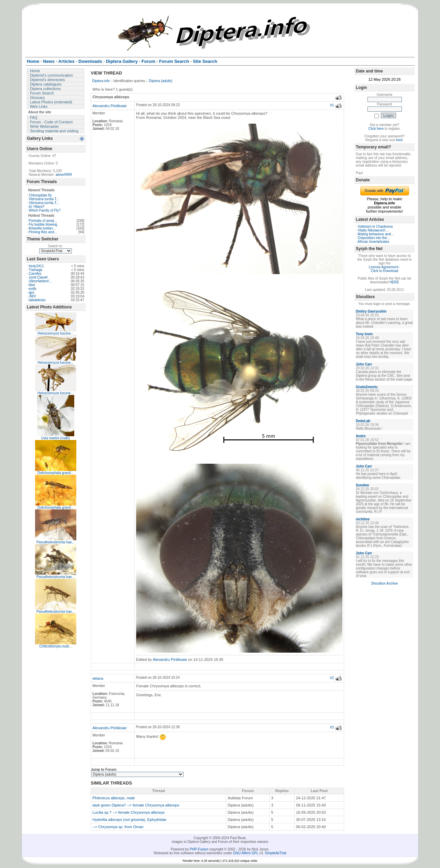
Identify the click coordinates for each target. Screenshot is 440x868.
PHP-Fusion (199, 849)
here (399, 140)
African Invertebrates (373, 242)
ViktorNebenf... (40, 281)
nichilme (363, 519)
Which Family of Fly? (45, 210)
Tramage (35, 270)
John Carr (364, 364)
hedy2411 (36, 266)
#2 (332, 678)
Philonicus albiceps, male (114, 798)
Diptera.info (101, 81)
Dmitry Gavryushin (371, 311)
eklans (98, 678)
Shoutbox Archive (385, 583)
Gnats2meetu (367, 387)
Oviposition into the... (374, 238)
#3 (332, 727)
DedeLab (363, 421)
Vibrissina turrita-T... (44, 199)
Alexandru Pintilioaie (110, 106)
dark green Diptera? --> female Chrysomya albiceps (136, 805)
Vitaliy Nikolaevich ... (374, 230)
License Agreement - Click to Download (385, 269)
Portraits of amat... (43, 221)
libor (32, 285)
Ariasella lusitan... (42, 228)
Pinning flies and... (43, 232)
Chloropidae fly (40, 195)
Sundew (362, 485)
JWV (32, 296)
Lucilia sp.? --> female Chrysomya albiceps (129, 812)
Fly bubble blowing (43, 224)
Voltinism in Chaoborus (375, 227)
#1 (332, 105)
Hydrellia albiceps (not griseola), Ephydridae (129, 820)
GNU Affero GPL (246, 853)
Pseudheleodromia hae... (56, 542)
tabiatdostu (37, 300)
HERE (394, 282)
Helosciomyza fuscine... (56, 333)
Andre (361, 436)
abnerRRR (64, 175)
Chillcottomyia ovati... (55, 646)
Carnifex (35, 274)
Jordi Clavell (38, 277)
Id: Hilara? (37, 207)
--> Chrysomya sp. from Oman (118, 827)
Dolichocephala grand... (56, 473)
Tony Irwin (364, 334)
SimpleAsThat (275, 853)
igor (32, 292)
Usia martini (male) (56, 438)
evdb (33, 289)
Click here (376, 129)
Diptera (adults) (161, 81)
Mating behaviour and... (376, 234)
